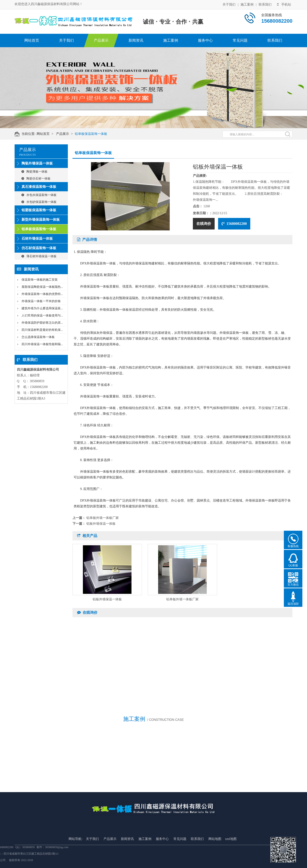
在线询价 (204, 224)
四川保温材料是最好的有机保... (42, 330)
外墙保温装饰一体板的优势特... (42, 294)
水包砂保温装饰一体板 (39, 202)
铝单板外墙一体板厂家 (103, 518)
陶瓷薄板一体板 (34, 172)
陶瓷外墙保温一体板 (37, 163)
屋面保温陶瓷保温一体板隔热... (42, 287)
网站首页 (32, 40)
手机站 (284, 4)
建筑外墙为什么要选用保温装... (42, 308)
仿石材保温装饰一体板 (39, 248)
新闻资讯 (136, 40)
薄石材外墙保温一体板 (39, 256)
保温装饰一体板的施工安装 (40, 280)
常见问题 (240, 40)
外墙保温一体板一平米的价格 (41, 301)
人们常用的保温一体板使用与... (42, 315)
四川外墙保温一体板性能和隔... (42, 344)
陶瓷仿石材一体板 (36, 178)
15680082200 (234, 224)
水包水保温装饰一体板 (39, 195)
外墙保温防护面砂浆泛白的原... (42, 323)
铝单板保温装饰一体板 (97, 134)
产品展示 (101, 40)
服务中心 (205, 40)
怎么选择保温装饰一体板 (38, 337)
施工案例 (247, 4)
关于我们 (229, 4)
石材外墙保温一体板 (37, 239)
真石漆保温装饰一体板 (39, 187)
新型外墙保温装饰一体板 (41, 220)
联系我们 (265, 4)
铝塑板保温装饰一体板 (39, 210)
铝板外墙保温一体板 (101, 524)
